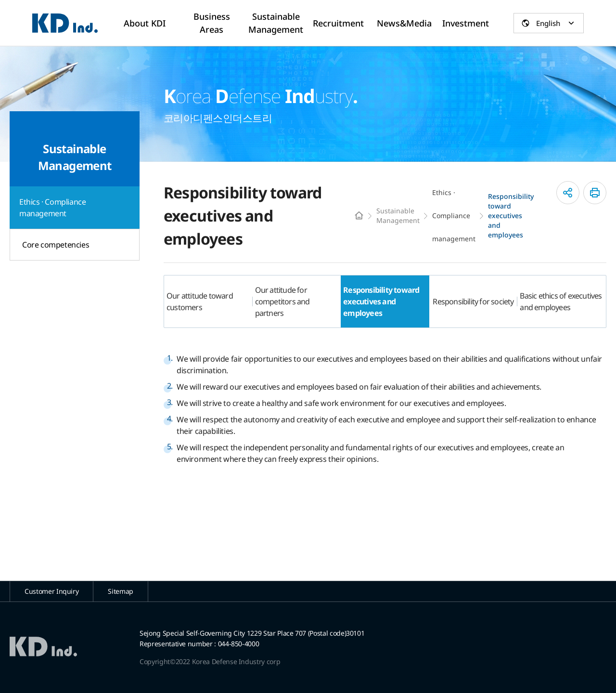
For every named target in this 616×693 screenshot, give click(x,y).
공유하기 (568, 193)
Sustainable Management (398, 216)
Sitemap (121, 591)
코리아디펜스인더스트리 (65, 23)
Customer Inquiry (51, 591)
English (548, 23)
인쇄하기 (595, 193)
